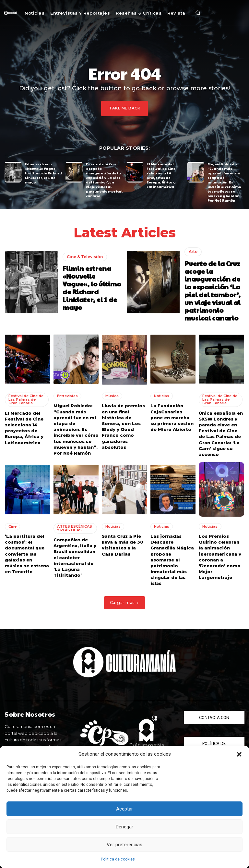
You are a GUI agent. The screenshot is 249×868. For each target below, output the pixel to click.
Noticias (162, 395)
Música (112, 395)
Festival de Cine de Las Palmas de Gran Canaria (26, 399)
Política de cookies (118, 859)
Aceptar (124, 809)
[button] (239, 754)
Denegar (124, 827)
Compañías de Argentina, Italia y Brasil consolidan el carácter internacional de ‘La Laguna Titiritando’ (75, 556)
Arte (193, 251)
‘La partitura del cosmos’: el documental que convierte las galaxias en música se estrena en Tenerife (27, 553)
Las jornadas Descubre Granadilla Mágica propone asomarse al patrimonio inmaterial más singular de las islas (172, 559)
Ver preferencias (124, 845)
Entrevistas (67, 395)
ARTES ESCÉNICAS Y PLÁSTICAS (75, 527)
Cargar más (125, 602)
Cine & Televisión (85, 256)
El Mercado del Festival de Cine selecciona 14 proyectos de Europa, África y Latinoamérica (161, 175)
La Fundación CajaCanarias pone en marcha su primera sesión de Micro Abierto (172, 417)
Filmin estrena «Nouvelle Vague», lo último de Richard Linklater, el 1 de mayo (43, 173)
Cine (12, 525)
